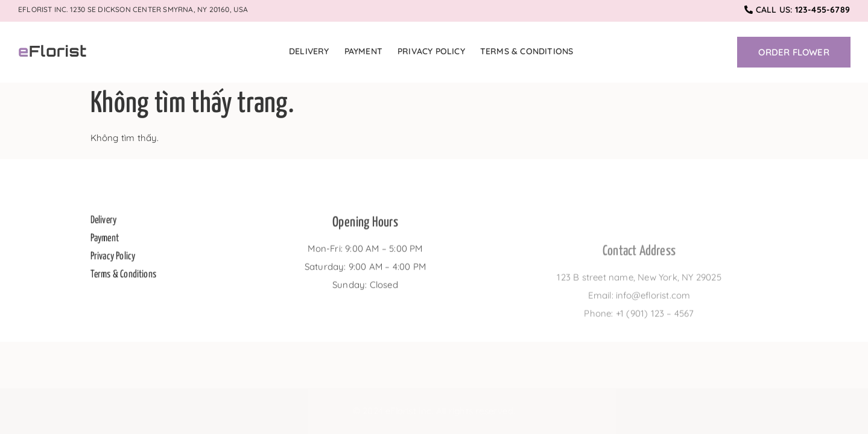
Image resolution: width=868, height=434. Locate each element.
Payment (363, 51)
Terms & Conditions (527, 51)
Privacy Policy (431, 51)
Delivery (309, 51)
